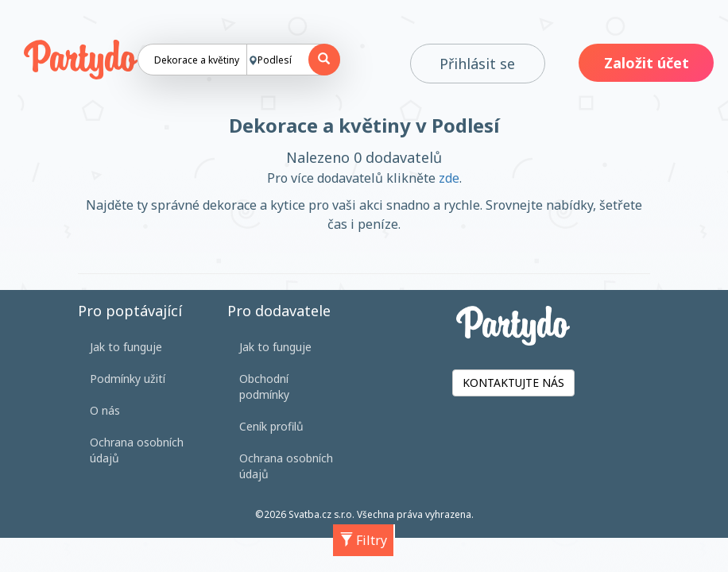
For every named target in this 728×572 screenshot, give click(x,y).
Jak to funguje (126, 347)
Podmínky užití (128, 379)
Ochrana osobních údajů (137, 450)
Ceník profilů (271, 426)
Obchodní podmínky (264, 386)
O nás (105, 410)
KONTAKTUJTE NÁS (513, 383)
